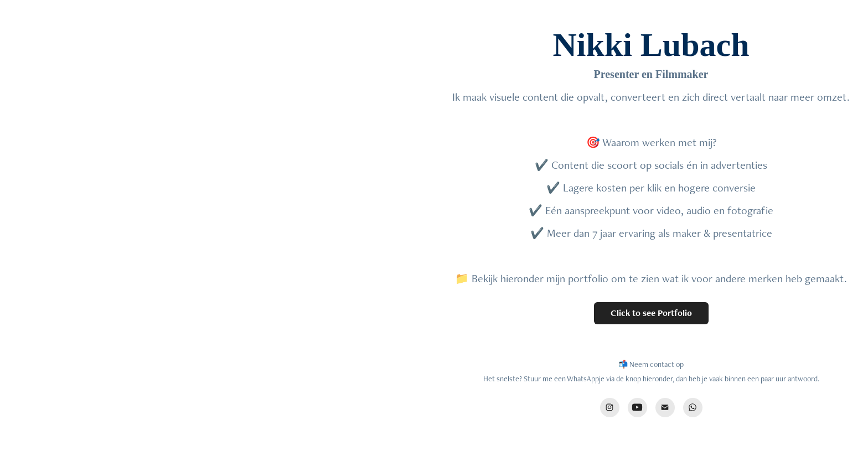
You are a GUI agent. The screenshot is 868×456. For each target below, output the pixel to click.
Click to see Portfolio (651, 313)
